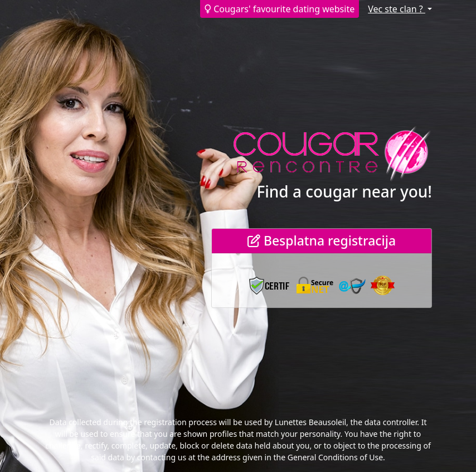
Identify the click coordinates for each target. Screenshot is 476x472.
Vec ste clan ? (397, 9)
